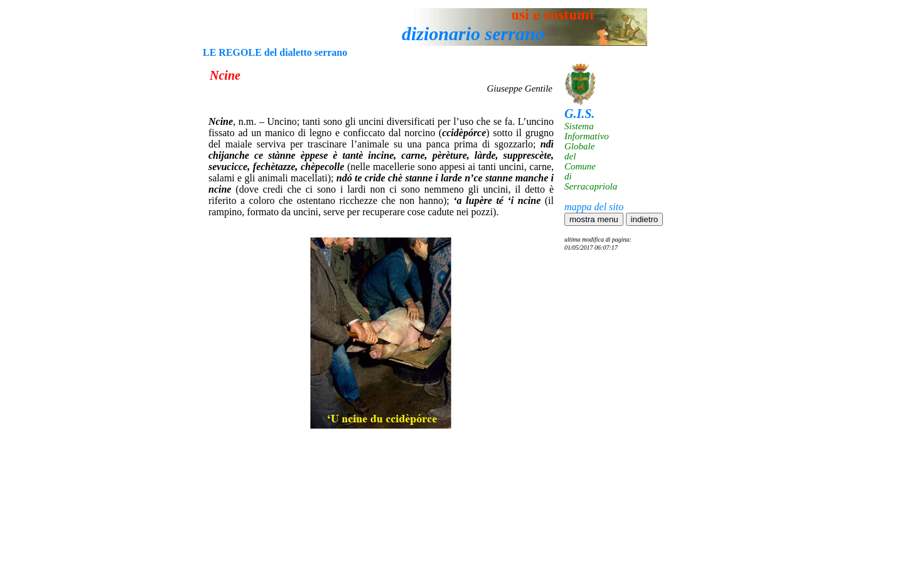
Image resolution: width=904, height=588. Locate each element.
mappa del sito (594, 207)
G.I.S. (579, 114)
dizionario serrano (473, 34)
